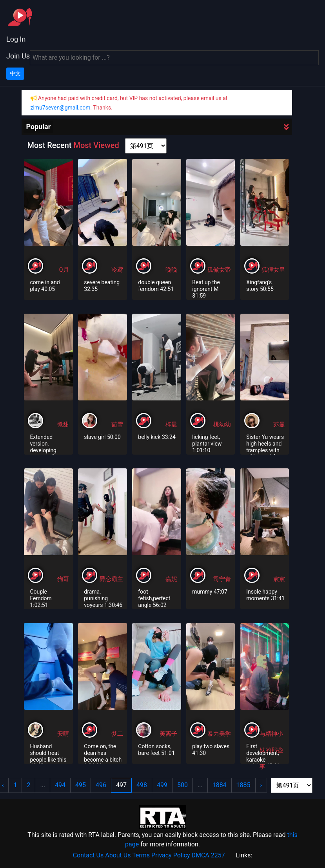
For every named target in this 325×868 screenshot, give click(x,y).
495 (81, 785)
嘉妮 (171, 579)
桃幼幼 (222, 424)
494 (60, 785)
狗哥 (63, 579)
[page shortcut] (146, 146)
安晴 (63, 734)
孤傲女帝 (219, 270)
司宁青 (222, 579)
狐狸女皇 (273, 270)
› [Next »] (261, 785)
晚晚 (171, 270)
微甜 (63, 424)
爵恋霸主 (111, 579)
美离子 (168, 734)
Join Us (18, 56)
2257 (218, 855)
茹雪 (117, 424)
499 (162, 785)
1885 (243, 785)
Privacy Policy (171, 855)
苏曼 (279, 424)
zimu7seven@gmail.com (61, 108)
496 (101, 785)
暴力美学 (219, 734)
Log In (16, 39)
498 (142, 785)
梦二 (117, 734)
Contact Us (88, 855)
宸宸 (279, 579)
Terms (141, 855)
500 (182, 785)
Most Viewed (96, 145)
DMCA (200, 855)
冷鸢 (117, 270)
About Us (118, 855)
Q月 (64, 270)
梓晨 (171, 424)
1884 (220, 785)
